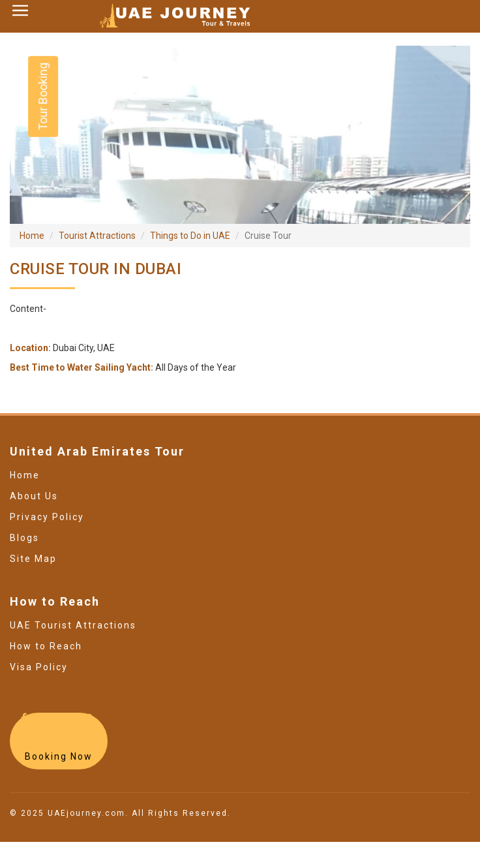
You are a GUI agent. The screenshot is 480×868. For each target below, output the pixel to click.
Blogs (24, 538)
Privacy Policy (47, 517)
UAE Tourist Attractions (73, 625)
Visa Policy (39, 667)
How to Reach (46, 646)
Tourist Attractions (97, 236)
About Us (34, 496)
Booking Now (59, 756)
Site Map (33, 559)
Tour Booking (43, 97)
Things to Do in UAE (190, 236)
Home (32, 236)
